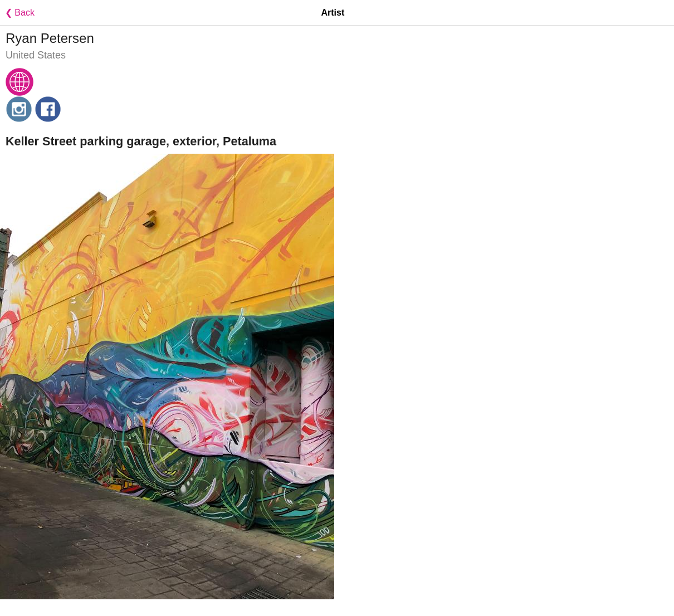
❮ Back (17, 13)
